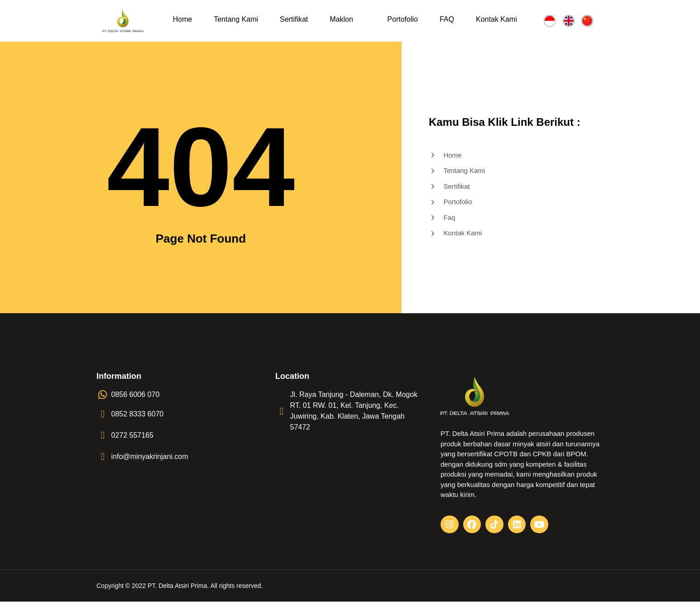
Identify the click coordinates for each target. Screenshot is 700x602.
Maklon (341, 19)
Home (183, 19)
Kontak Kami (496, 19)
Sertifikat (294, 19)
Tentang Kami (236, 19)
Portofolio (403, 19)
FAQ (447, 19)
